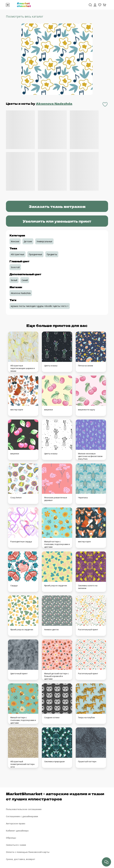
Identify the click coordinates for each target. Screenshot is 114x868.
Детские (28, 241)
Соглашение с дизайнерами (22, 816)
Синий (25, 280)
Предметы (52, 254)
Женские (15, 241)
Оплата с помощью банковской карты (28, 852)
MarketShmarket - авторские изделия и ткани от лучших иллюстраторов (55, 796)
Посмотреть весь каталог (25, 16)
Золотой (15, 267)
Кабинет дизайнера (17, 831)
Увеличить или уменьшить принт (57, 221)
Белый (14, 280)
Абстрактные (18, 254)
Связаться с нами (16, 845)
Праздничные (35, 254)
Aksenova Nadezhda (54, 104)
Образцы (11, 838)
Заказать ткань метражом (57, 206)
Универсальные (44, 241)
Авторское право (16, 823)
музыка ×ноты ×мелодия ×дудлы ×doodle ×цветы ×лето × (40, 306)
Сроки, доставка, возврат (21, 859)
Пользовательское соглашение (24, 809)
